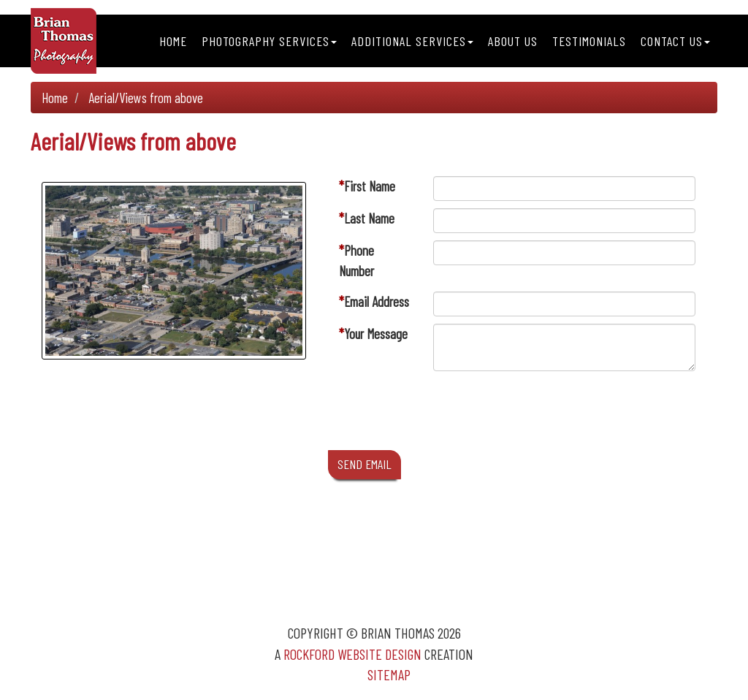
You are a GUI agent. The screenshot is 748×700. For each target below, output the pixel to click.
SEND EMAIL (365, 464)
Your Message (376, 334)
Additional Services (412, 41)
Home (173, 41)
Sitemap (389, 674)
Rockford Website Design (352, 654)
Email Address (377, 301)
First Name (370, 186)
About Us (513, 41)
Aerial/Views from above (146, 98)
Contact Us (675, 41)
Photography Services (269, 41)
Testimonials (589, 41)
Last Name (369, 218)
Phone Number (356, 260)
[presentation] (544, 414)
